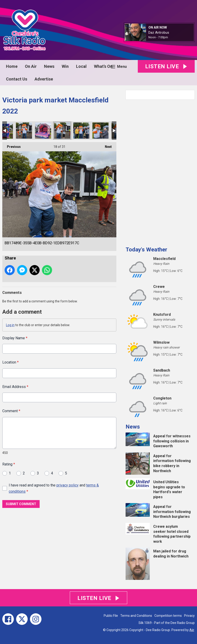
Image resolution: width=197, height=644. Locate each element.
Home (12, 66)
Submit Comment (21, 504)
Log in (10, 325)
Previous (12, 145)
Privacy (189, 616)
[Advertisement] (160, 171)
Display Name (15, 338)
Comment (11, 411)
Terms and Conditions (136, 616)
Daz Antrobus (159, 33)
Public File (111, 616)
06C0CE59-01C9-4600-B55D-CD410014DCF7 (43, 131)
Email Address (15, 387)
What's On (103, 66)
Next (106, 145)
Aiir (192, 630)
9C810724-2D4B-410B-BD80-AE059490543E (100, 131)
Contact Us (17, 79)
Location (10, 362)
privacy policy (68, 485)
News (49, 66)
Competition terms (168, 616)
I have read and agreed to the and (54, 488)
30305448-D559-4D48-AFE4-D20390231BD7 (24, 131)
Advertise (44, 79)
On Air (31, 66)
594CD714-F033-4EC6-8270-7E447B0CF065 (81, 131)
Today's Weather (146, 250)
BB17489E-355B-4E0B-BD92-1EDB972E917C (62, 131)
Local (81, 66)
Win (65, 66)
